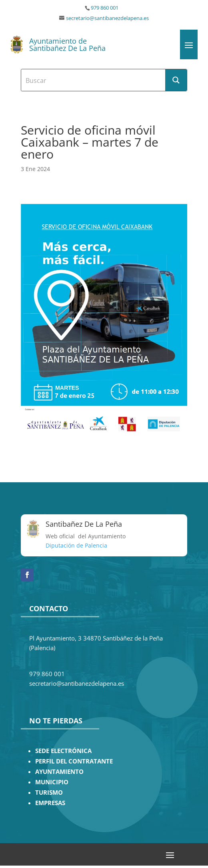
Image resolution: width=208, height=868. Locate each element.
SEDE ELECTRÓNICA (63, 751)
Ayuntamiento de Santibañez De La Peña (67, 44)
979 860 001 (105, 8)
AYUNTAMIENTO (59, 772)
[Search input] (94, 80)
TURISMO (49, 792)
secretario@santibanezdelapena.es (107, 18)
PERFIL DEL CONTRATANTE (74, 761)
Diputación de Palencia (76, 545)
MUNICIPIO (52, 782)
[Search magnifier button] (176, 80)
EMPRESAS (50, 803)
